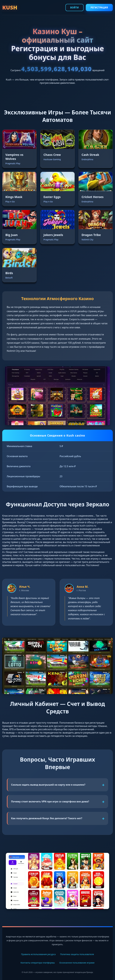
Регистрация (99, 8)
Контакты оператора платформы (38, 963)
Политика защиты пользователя (77, 954)
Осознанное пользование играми (77, 963)
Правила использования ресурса (38, 954)
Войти (74, 8)
